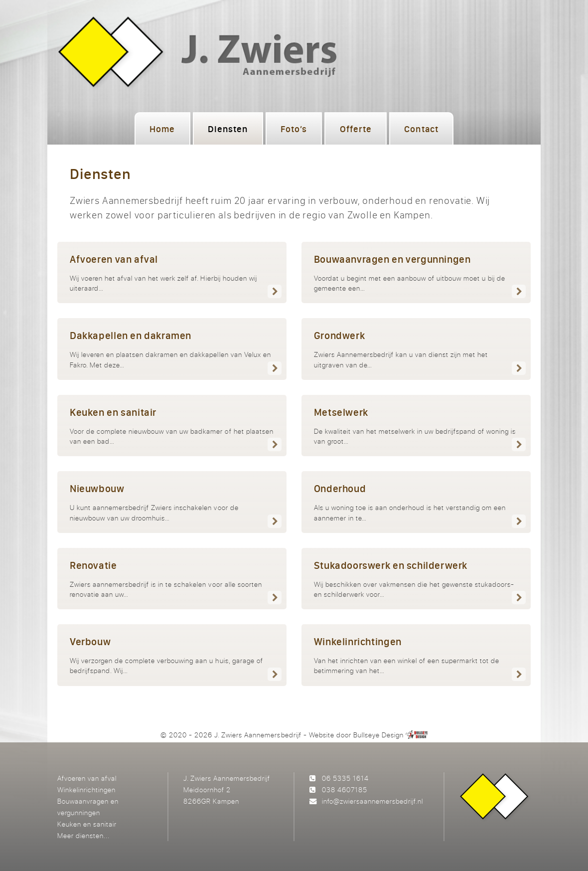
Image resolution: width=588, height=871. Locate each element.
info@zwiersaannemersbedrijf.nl (372, 801)
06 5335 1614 (345, 778)
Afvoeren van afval (87, 778)
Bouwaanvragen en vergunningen (88, 807)
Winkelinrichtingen (86, 789)
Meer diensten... (83, 835)
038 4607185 (345, 789)
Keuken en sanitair (87, 824)
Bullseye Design (378, 735)
